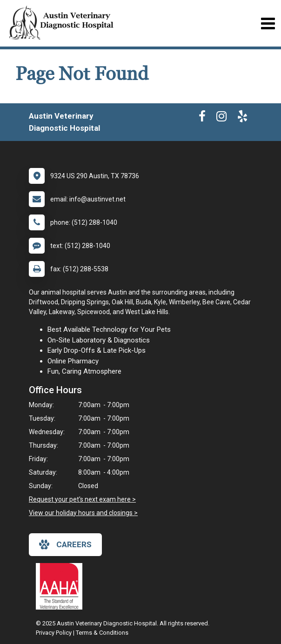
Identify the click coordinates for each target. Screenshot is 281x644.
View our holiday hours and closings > (83, 513)
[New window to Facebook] (202, 118)
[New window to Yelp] (242, 118)
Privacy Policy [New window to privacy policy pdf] (54, 633)
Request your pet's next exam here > (82, 499)
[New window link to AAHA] (61, 586)
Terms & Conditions (102, 633)
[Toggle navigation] (268, 23)
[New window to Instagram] (221, 118)
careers (65, 544)
